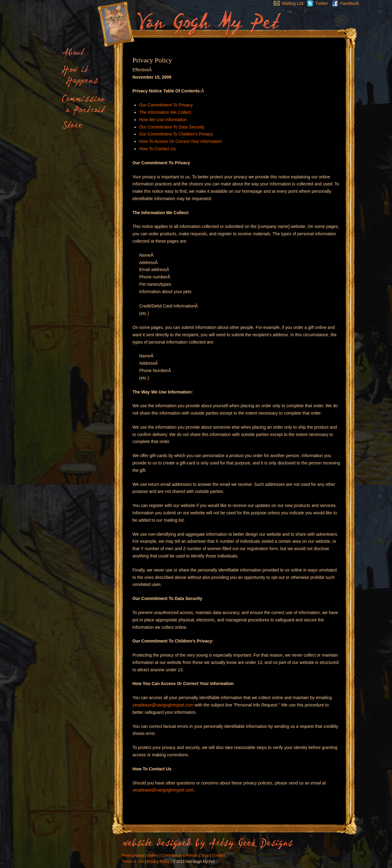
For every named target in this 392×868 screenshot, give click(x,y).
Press (127, 855)
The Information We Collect (165, 112)
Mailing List (287, 3)
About (139, 855)
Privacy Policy (158, 862)
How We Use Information (163, 120)
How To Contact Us (157, 149)
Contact (219, 855)
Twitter (316, 3)
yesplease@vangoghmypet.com (163, 705)
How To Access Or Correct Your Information (180, 141)
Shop (205, 855)
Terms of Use (133, 862)
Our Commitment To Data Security (172, 127)
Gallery (153, 855)
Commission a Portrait (179, 855)
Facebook (344, 3)
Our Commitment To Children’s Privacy (176, 134)
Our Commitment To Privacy (166, 105)
